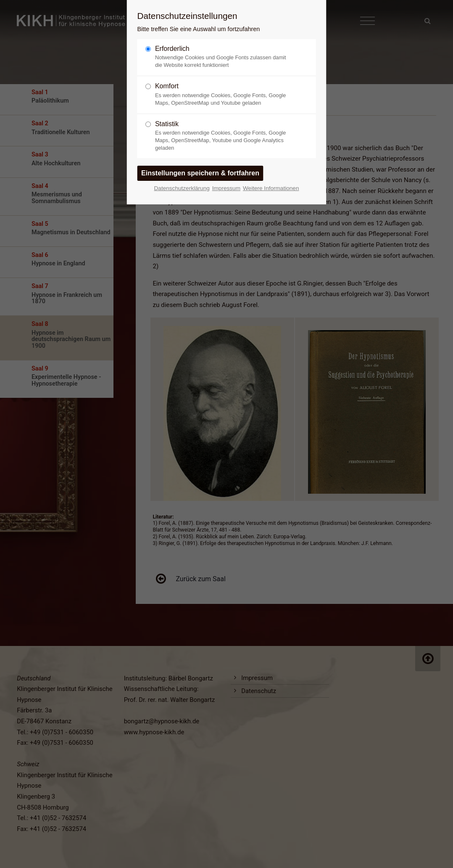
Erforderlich (223, 57)
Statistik (223, 136)
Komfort (223, 94)
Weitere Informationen (271, 188)
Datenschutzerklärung (182, 188)
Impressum (226, 188)
